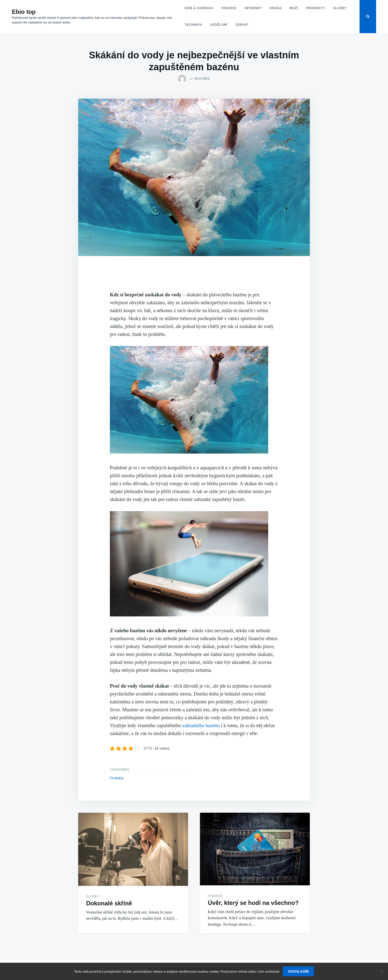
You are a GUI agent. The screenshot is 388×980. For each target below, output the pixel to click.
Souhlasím (298, 971)
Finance (229, 8)
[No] (382, 971)
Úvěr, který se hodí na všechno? (253, 903)
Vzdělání (219, 25)
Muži (294, 8)
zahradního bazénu (201, 725)
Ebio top (24, 12)
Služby (340, 8)
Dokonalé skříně (109, 903)
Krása (276, 8)
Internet (253, 8)
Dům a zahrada (199, 8)
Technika (194, 25)
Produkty (316, 8)
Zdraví (242, 25)
